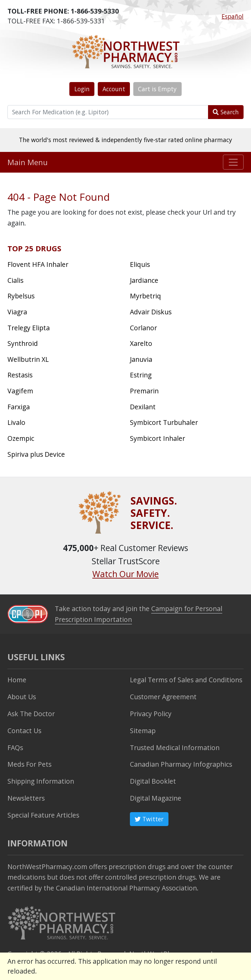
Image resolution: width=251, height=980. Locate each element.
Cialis (15, 280)
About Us (22, 697)
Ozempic (21, 438)
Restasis (20, 375)
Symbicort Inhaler (157, 438)
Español (233, 16)
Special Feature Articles (43, 815)
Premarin (144, 391)
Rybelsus (21, 296)
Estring (141, 375)
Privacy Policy (151, 714)
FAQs (15, 748)
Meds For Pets (29, 764)
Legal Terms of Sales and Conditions (186, 680)
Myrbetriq (145, 296)
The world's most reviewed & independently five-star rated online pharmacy (125, 140)
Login (82, 89)
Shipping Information (41, 781)
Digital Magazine (156, 798)
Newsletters (26, 798)
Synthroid (23, 343)
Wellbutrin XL (28, 359)
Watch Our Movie (125, 574)
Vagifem (20, 391)
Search (226, 112)
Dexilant (143, 407)
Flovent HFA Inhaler (38, 264)
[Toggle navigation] (233, 162)
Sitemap (143, 731)
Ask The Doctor (31, 714)
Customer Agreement (163, 697)
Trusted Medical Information (175, 748)
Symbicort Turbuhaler (164, 422)
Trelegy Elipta (29, 328)
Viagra (17, 312)
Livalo (16, 422)
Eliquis (140, 264)
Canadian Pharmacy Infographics (181, 764)
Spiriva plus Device (36, 454)
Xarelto (141, 343)
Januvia (141, 359)
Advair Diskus (151, 312)
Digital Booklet (153, 781)
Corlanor (143, 328)
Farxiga (19, 407)
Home (17, 680)
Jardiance (144, 280)
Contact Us (24, 731)
